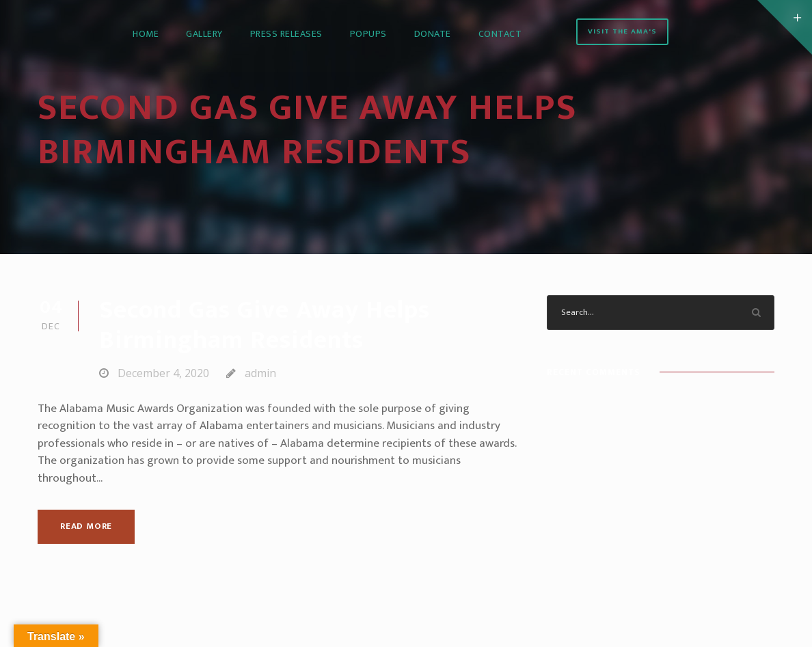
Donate (433, 34)
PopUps (368, 34)
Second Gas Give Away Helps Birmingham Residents (265, 325)
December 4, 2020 (163, 373)
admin (260, 373)
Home (146, 34)
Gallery (204, 34)
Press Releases (286, 34)
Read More (86, 526)
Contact (500, 34)
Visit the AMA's (622, 31)
